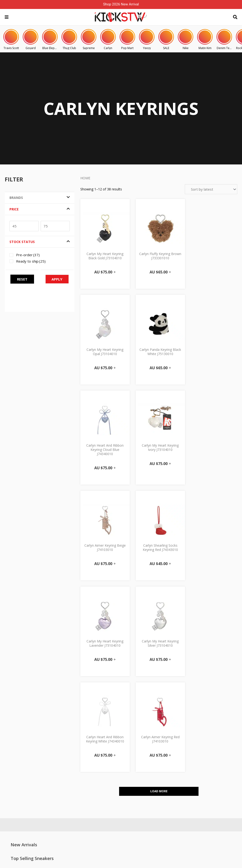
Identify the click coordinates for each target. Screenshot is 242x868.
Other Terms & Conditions (164, 793)
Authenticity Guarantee (162, 771)
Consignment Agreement (164, 779)
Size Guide (59, 771)
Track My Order (109, 764)
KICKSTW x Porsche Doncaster (214, 788)
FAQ (54, 749)
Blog (195, 774)
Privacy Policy (155, 786)
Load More (159, 610)
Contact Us (59, 742)
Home (85, 178)
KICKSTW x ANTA (204, 803)
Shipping (151, 757)
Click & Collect (155, 749)
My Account (107, 742)
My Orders (106, 757)
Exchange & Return (159, 764)
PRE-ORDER (153, 742)
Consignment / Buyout (68, 764)
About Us (58, 757)
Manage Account (110, 749)
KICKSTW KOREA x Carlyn (210, 796)
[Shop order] (211, 189)
